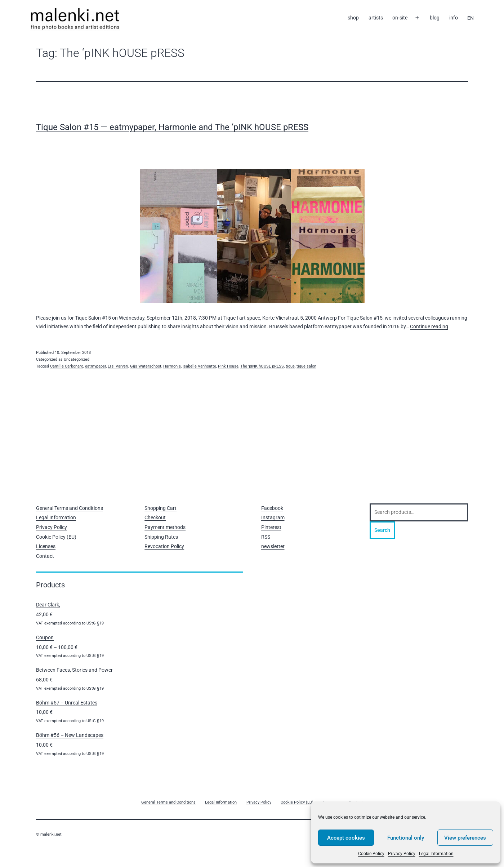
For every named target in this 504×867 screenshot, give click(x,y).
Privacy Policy (402, 854)
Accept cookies (346, 838)
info (454, 18)
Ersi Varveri (118, 366)
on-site (400, 18)
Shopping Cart (160, 508)
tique (290, 366)
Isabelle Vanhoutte (199, 366)
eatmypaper (95, 366)
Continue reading (429, 326)
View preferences (465, 838)
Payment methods (165, 527)
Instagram (273, 517)
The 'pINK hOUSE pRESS (262, 366)
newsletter (273, 546)
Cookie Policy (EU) (56, 537)
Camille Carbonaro (67, 366)
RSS (266, 537)
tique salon (306, 366)
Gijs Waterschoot (146, 366)
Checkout (155, 517)
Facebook (272, 508)
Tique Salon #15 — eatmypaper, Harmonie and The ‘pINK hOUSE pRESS (172, 127)
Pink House (228, 366)
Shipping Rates (161, 537)
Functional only (406, 838)
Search (382, 530)
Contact (45, 556)
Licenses (46, 546)
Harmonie (172, 366)
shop (353, 18)
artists (376, 18)
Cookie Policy (371, 854)
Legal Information (436, 854)
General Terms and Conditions (70, 508)
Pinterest (271, 527)
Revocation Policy (164, 546)
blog (435, 18)
